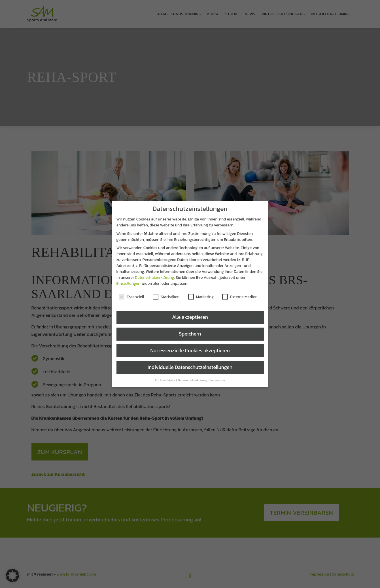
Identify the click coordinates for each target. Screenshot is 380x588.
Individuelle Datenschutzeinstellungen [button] (190, 367)
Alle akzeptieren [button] (190, 317)
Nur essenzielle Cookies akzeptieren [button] (190, 351)
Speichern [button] (190, 334)
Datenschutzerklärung (154, 278)
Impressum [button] (217, 380)
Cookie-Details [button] (165, 380)
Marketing (201, 297)
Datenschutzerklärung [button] (193, 380)
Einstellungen (129, 284)
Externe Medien (240, 297)
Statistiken (166, 297)
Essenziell (131, 297)
